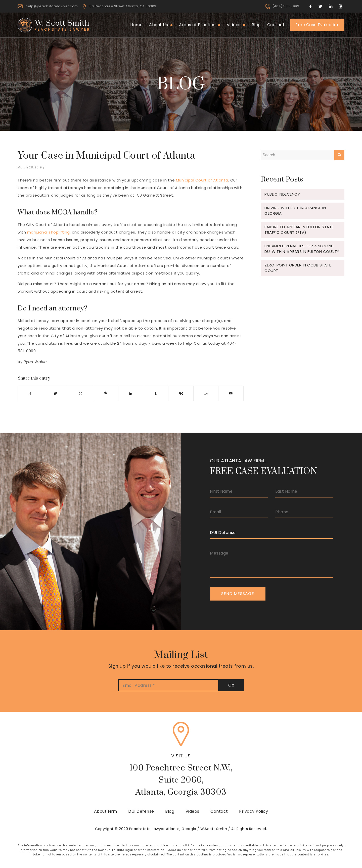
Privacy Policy (254, 811)
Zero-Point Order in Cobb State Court (298, 268)
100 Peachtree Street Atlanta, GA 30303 (122, 6)
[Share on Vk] (181, 393)
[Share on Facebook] (30, 393)
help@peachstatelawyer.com (52, 6)
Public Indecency (282, 194)
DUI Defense (141, 811)
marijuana (37, 232)
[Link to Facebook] (310, 6)
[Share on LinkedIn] (131, 393)
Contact (219, 811)
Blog (170, 811)
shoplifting (59, 232)
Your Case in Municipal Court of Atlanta (106, 156)
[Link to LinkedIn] (331, 6)
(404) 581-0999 (286, 6)
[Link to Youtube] (341, 6)
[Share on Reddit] (206, 393)
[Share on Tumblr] (156, 393)
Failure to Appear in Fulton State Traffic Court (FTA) (299, 230)
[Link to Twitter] (321, 6)
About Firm (106, 811)
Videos (192, 811)
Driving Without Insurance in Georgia (295, 211)
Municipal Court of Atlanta (202, 180)
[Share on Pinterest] (106, 393)
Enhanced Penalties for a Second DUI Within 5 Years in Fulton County (302, 249)
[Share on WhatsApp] (81, 393)
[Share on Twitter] (56, 393)
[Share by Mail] (231, 393)
